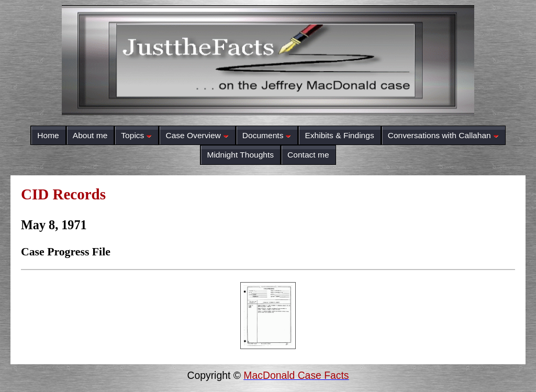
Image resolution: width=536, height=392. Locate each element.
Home (48, 135)
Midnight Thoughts (240, 155)
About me (90, 135)
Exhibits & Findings (339, 135)
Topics (136, 135)
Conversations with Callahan (443, 135)
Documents (267, 135)
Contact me (308, 155)
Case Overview (197, 135)
